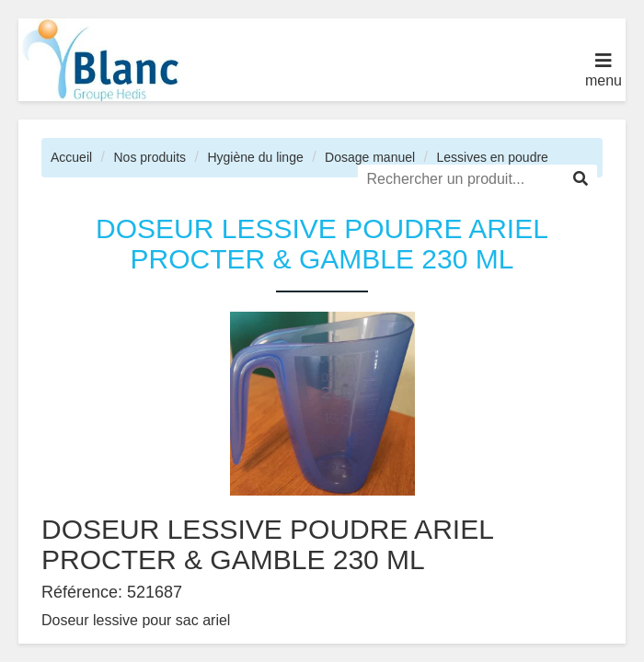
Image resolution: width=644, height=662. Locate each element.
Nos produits (149, 157)
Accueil (71, 157)
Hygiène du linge (255, 157)
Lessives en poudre (492, 157)
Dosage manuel (370, 157)
